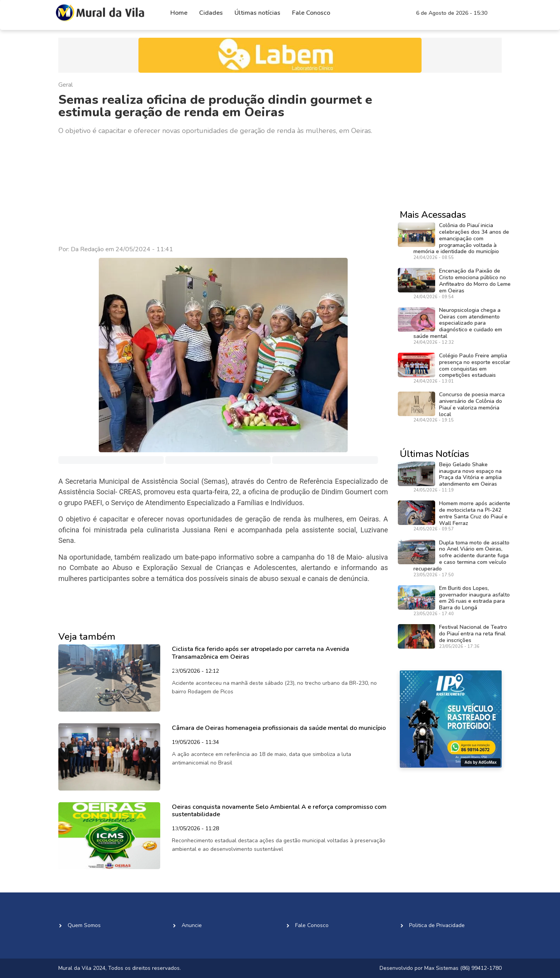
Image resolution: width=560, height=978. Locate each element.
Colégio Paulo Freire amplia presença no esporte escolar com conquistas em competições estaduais (475, 365)
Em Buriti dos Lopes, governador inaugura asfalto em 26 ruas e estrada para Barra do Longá (474, 598)
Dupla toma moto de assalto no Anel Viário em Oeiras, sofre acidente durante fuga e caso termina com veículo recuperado (461, 556)
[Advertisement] (223, 191)
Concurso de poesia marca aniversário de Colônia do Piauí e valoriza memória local (472, 404)
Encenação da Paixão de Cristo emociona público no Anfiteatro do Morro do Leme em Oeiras (475, 281)
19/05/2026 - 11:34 (195, 743)
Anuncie (192, 925)
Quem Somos (84, 925)
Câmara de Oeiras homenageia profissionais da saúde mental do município (279, 728)
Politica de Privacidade (437, 925)
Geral (66, 85)
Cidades (211, 13)
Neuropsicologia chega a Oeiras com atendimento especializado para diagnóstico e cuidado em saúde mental (458, 323)
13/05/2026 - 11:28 (195, 829)
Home (179, 13)
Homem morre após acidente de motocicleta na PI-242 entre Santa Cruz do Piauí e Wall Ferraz (475, 513)
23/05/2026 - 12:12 (195, 672)
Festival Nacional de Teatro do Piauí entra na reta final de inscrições (473, 634)
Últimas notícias (257, 13)
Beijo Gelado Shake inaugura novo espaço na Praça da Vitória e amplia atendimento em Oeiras (470, 474)
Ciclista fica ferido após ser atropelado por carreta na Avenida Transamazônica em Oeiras (261, 653)
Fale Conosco (311, 13)
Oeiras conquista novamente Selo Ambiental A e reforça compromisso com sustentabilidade (279, 811)
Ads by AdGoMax (481, 762)
